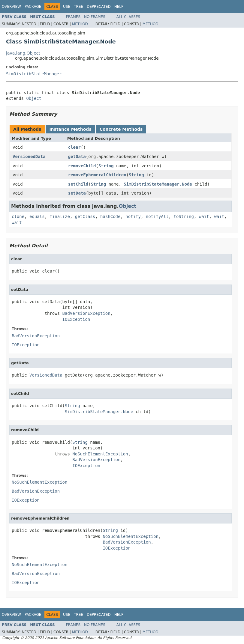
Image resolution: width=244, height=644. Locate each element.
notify (133, 216)
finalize (60, 216)
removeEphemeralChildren (97, 175)
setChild (78, 184)
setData (77, 193)
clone (18, 216)
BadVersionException (86, 313)
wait (204, 216)
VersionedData (29, 157)
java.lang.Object (23, 53)
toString (184, 216)
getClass (85, 216)
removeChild (82, 166)
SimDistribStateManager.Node (158, 184)
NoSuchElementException (100, 454)
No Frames (95, 17)
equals (37, 216)
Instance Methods (70, 129)
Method (80, 24)
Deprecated (99, 7)
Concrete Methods (121, 129)
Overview (11, 7)
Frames (73, 17)
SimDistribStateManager (34, 74)
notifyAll (157, 216)
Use (67, 7)
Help (119, 7)
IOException (76, 319)
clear (74, 147)
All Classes (128, 17)
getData (77, 157)
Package (33, 7)
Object (34, 98)
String (106, 166)
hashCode (110, 216)
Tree (78, 7)
